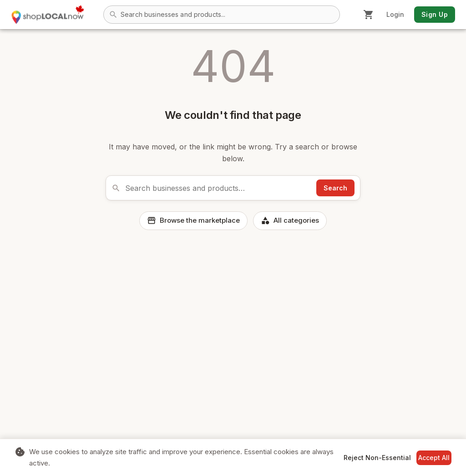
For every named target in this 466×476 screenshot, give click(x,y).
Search (335, 188)
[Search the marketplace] (218, 188)
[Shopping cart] (369, 15)
